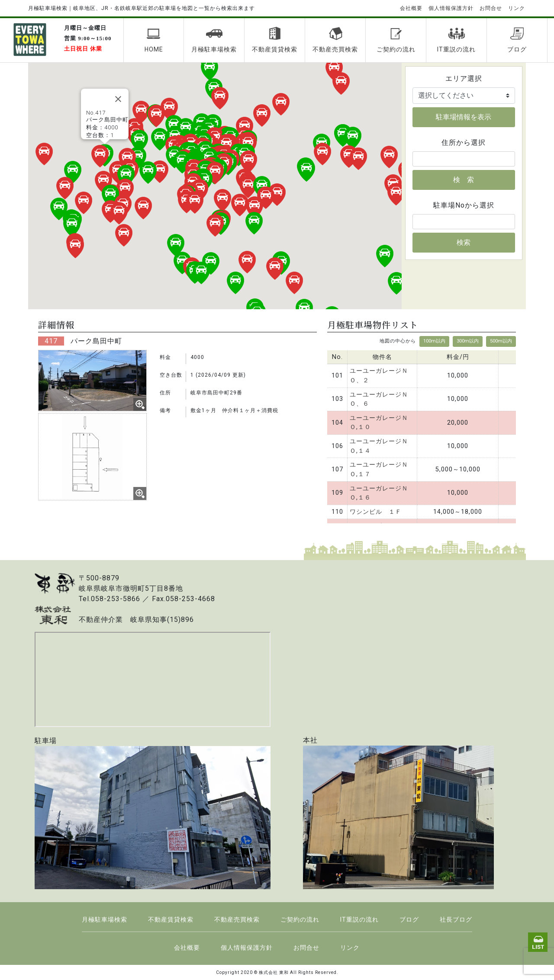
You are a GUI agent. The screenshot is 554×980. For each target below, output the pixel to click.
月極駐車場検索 (214, 40)
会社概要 (411, 8)
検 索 (464, 180)
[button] (200, 190)
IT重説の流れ (456, 40)
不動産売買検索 (335, 40)
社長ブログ (456, 919)
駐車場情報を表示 (464, 117)
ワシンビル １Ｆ (376, 512)
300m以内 (468, 341)
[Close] (118, 99)
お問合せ (491, 8)
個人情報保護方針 (451, 8)
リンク (517, 8)
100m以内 (434, 341)
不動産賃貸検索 (275, 40)
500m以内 (501, 341)
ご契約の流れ (396, 40)
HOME (154, 40)
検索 (464, 242)
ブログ (517, 40)
